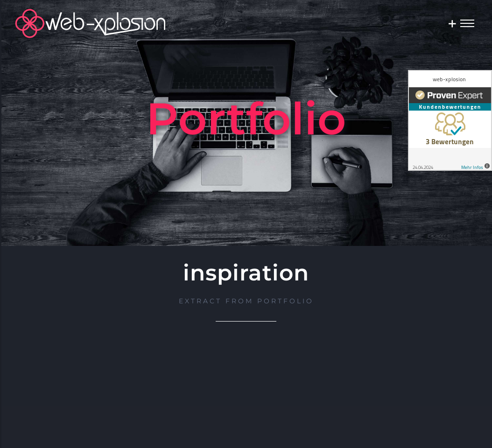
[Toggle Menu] (467, 23)
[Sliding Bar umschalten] (452, 24)
